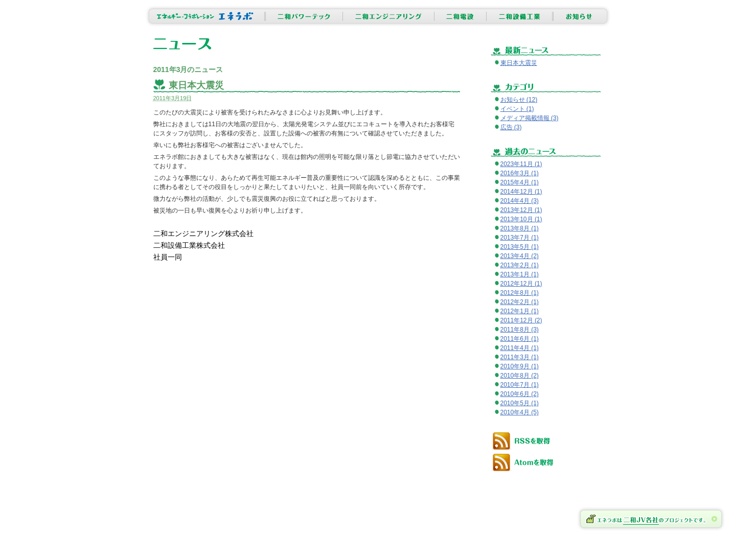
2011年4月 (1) (520, 348)
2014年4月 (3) (520, 201)
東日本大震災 (196, 85)
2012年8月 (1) (520, 293)
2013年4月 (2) (520, 256)
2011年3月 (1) (520, 357)
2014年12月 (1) (521, 192)
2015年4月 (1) (520, 182)
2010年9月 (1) (520, 366)
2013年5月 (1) (520, 247)
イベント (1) (517, 109)
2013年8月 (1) (520, 228)
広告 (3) (511, 127)
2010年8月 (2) (520, 376)
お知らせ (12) (519, 100)
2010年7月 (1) (520, 385)
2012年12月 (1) (521, 284)
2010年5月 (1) (520, 403)
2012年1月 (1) (520, 311)
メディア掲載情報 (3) (530, 118)
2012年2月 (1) (520, 302)
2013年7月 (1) (520, 238)
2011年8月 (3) (520, 330)
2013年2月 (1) (520, 265)
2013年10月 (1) (521, 219)
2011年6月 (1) (520, 339)
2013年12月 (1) (521, 210)
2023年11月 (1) (521, 164)
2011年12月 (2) (521, 320)
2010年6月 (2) (520, 394)
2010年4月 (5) (520, 412)
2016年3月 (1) (520, 173)
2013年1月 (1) (520, 274)
